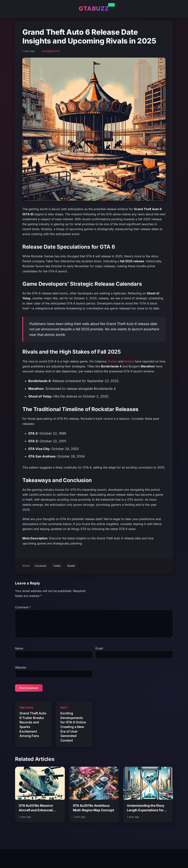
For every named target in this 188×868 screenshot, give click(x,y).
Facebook (40, 566)
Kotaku (129, 361)
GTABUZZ (94, 9)
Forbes (113, 361)
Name (19, 653)
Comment (23, 607)
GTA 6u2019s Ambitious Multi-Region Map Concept (93, 812)
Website (21, 672)
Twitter (57, 566)
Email (99, 653)
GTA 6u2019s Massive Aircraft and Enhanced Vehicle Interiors (36, 812)
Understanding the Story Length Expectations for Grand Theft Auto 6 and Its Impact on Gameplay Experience (147, 812)
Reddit (71, 566)
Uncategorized (51, 51)
